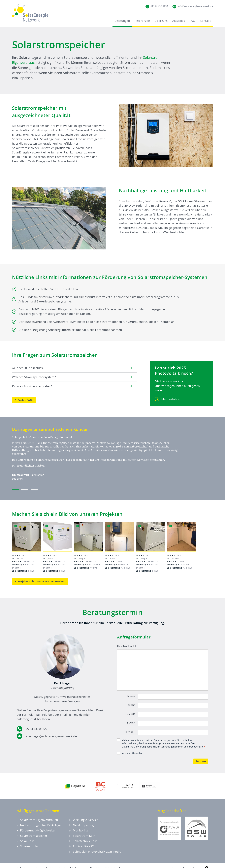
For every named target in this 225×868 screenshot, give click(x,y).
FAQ (192, 21)
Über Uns (161, 21)
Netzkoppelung (82, 828)
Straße (131, 705)
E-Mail (130, 732)
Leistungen (122, 21)
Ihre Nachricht (127, 646)
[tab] (16, 490)
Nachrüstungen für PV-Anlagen (40, 828)
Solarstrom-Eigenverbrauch (37, 823)
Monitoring (79, 834)
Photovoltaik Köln (83, 849)
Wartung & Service (84, 823)
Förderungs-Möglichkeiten (36, 834)
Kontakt (205, 21)
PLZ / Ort (130, 714)
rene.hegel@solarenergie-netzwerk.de (51, 736)
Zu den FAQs (24, 400)
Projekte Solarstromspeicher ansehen (40, 581)
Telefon (130, 723)
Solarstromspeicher (32, 839)
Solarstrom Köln (82, 839)
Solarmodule (27, 849)
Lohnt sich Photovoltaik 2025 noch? (95, 855)
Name (131, 696)
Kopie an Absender (132, 753)
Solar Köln (25, 844)
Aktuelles (179, 21)
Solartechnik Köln (83, 844)
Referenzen (142, 21)
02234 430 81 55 (36, 729)
